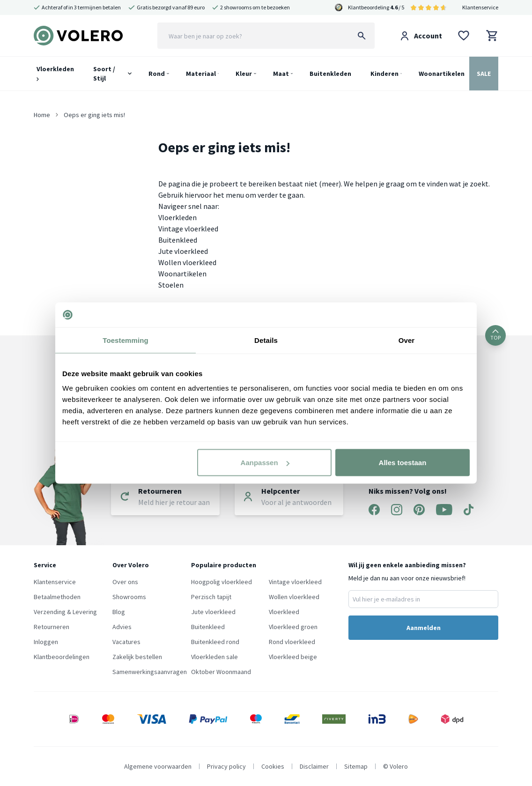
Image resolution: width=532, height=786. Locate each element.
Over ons (125, 582)
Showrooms (129, 597)
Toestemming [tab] (126, 340)
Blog (119, 612)
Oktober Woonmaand (221, 672)
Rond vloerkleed (292, 642)
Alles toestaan (403, 463)
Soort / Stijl (104, 74)
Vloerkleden (55, 73)
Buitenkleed (178, 240)
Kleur (244, 74)
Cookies (273, 766)
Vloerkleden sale (214, 657)
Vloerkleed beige (293, 657)
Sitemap (356, 766)
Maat (281, 74)
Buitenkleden (330, 74)
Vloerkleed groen (293, 627)
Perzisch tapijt (211, 597)
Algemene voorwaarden (158, 766)
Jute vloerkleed (183, 251)
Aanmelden (424, 628)
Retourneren (52, 627)
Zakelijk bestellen (137, 657)
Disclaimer (314, 766)
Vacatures (126, 642)
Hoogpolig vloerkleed (222, 582)
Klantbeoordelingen (62, 657)
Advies (122, 627)
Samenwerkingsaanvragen (150, 672)
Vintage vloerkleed (188, 229)
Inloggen (46, 642)
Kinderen (384, 74)
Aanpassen (265, 463)
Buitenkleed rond (215, 642)
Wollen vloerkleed (187, 262)
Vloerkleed (284, 612)
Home (42, 115)
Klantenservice (480, 7)
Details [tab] (266, 340)
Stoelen (171, 285)
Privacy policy (226, 766)
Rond (157, 74)
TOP (495, 335)
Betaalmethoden (57, 597)
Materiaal (201, 74)
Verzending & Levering (65, 612)
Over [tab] (407, 340)
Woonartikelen (442, 74)
